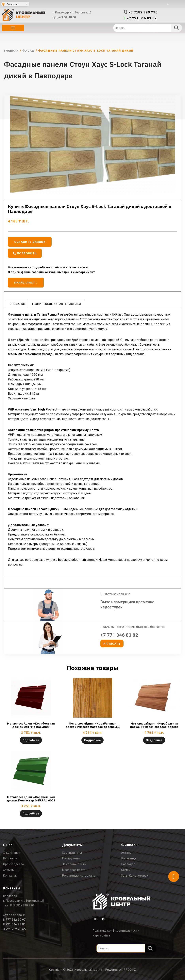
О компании (12, 853)
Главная (11, 51)
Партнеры (10, 858)
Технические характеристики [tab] (56, 304)
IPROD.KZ (129, 970)
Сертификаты (72, 853)
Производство (13, 864)
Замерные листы (74, 864)
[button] (13, 28)
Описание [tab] (18, 304)
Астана (126, 853)
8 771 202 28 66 (14, 929)
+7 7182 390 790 (143, 12)
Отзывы (9, 870)
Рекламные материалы (79, 875)
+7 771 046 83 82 (142, 18)
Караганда (129, 858)
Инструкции (71, 858)
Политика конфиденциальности (116, 930)
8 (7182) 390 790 (22, 905)
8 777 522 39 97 (14, 920)
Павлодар (128, 864)
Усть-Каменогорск (135, 875)
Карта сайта (101, 935)
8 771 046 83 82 (14, 924)
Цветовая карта (74, 870)
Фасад (28, 51)
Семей (126, 870)
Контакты (10, 875)
